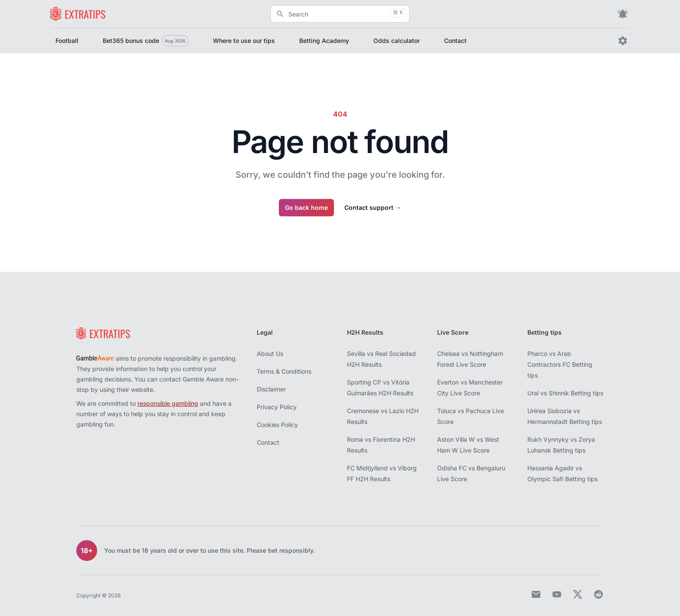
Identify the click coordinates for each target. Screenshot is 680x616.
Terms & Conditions (284, 371)
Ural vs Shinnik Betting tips (565, 393)
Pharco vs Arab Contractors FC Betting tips (560, 364)
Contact (455, 41)
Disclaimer (271, 389)
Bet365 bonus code (146, 41)
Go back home (306, 207)
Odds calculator (397, 41)
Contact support (373, 207)
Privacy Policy (277, 407)
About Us (270, 354)
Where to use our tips (244, 41)
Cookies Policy (277, 425)
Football (67, 41)
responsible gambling (168, 403)
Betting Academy (324, 41)
